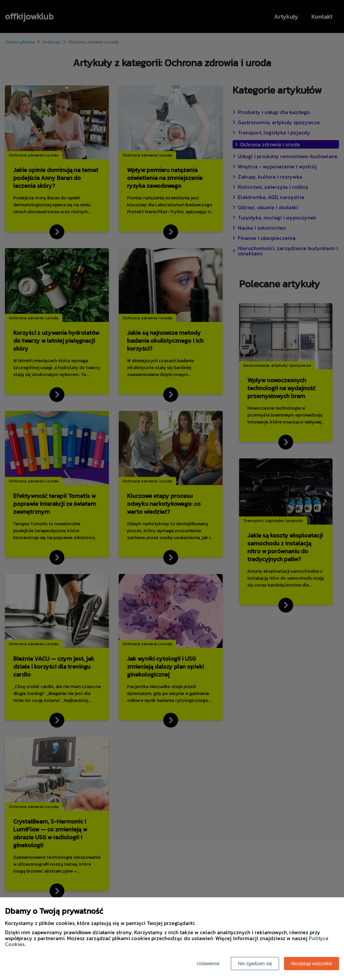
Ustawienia (208, 964)
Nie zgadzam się (255, 964)
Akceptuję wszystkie (312, 964)
